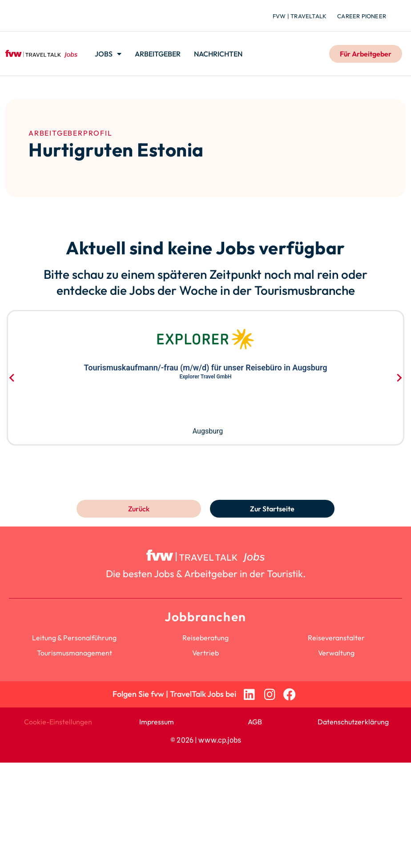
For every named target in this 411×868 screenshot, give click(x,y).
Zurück (139, 509)
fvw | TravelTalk (300, 16)
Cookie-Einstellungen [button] (58, 722)
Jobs (108, 54)
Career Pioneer (362, 16)
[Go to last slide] (12, 378)
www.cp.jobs (220, 740)
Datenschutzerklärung (353, 722)
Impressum (157, 722)
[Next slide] (399, 378)
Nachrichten (218, 54)
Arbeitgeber (158, 54)
